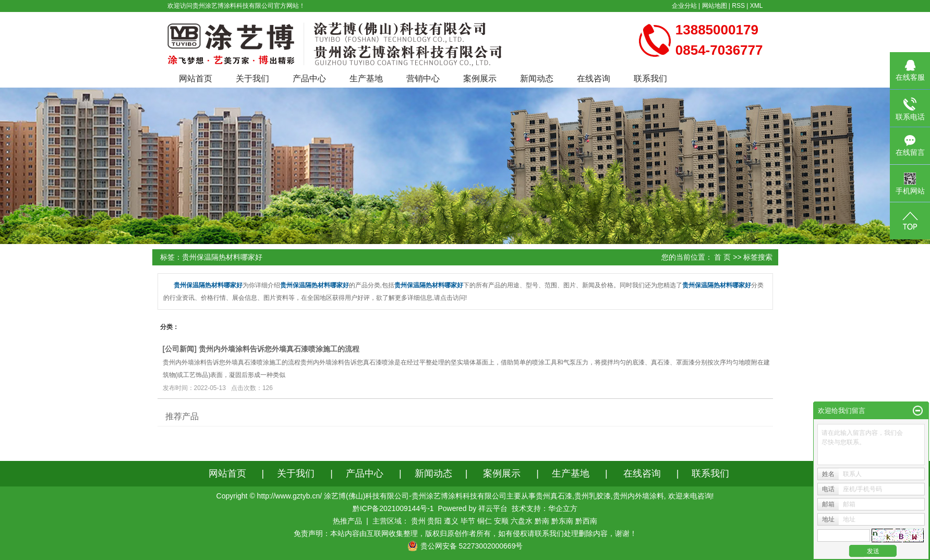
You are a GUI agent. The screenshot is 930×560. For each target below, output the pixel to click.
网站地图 (715, 6)
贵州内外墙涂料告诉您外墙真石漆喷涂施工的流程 (279, 349)
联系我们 (650, 78)
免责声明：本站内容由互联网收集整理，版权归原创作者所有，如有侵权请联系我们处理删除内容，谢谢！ (465, 533)
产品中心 (309, 78)
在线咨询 (594, 78)
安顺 (501, 521)
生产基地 (366, 78)
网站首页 (196, 78)
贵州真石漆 (554, 496)
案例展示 (480, 78)
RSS (738, 6)
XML (757, 6)
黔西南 (586, 521)
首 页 (722, 257)
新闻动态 (537, 78)
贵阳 (434, 521)
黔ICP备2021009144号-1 (393, 508)
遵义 (451, 521)
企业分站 (684, 6)
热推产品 (347, 521)
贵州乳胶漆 (593, 496)
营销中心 (423, 78)
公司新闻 (179, 349)
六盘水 (522, 521)
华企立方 (563, 508)
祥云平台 (493, 508)
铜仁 (485, 521)
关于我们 (252, 78)
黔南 (542, 521)
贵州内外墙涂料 (638, 496)
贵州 (418, 521)
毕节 (468, 521)
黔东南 (562, 521)
